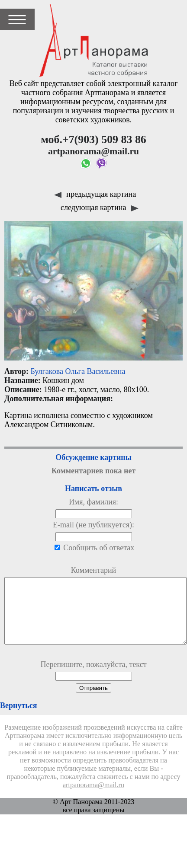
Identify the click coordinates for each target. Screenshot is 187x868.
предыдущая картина (95, 194)
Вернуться (18, 718)
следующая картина (100, 207)
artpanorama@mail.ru (93, 798)
